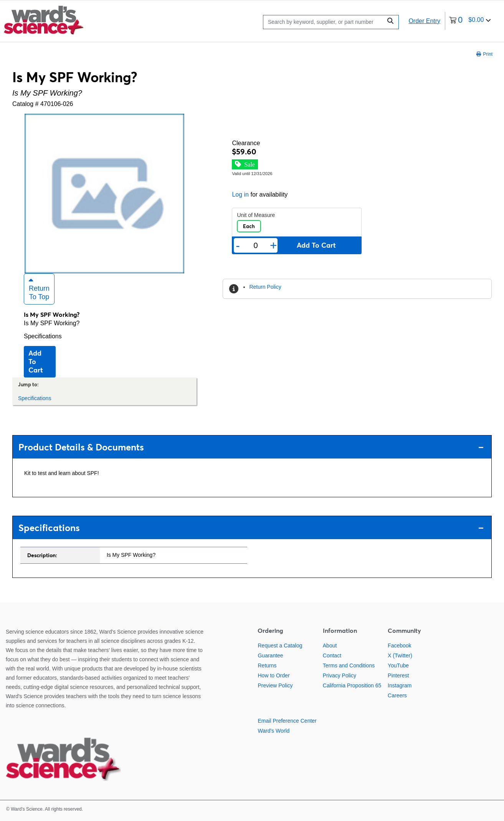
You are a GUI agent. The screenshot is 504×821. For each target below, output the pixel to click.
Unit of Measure (256, 215)
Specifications (43, 336)
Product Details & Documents (251, 447)
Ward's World (273, 731)
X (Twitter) (400, 655)
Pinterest (398, 675)
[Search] (325, 22)
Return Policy (265, 287)
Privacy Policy (340, 675)
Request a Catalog (280, 646)
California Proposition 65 (352, 685)
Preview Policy (275, 685)
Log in (240, 194)
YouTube (398, 665)
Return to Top (39, 289)
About (330, 646)
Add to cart (36, 362)
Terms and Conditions (349, 665)
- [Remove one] (238, 245)
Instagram (400, 685)
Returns (267, 665)
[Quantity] (256, 246)
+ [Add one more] (273, 245)
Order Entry (424, 21)
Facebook (399, 646)
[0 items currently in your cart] (470, 21)
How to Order (273, 675)
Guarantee (270, 655)
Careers (397, 695)
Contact (332, 655)
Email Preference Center (287, 721)
